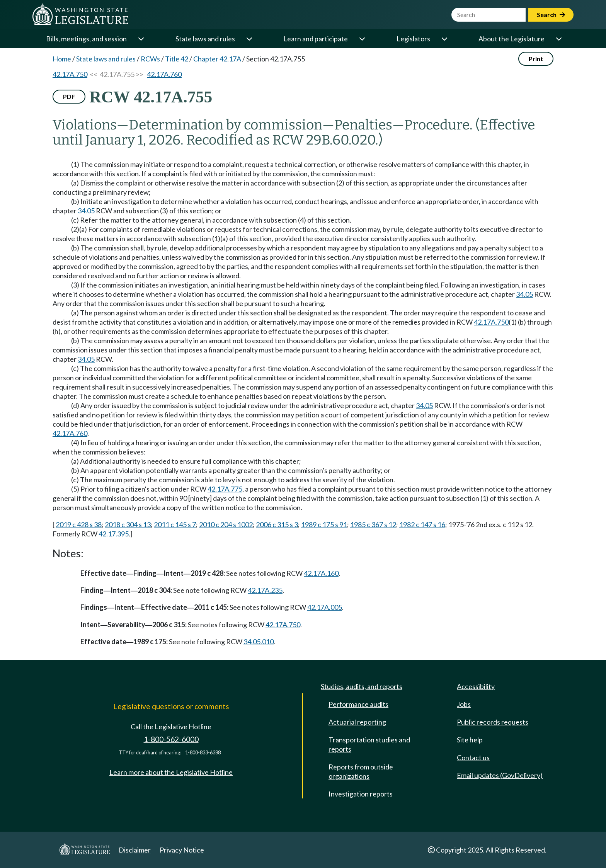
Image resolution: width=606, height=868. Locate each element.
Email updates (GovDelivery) (500, 775)
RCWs (150, 59)
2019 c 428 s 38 (79, 524)
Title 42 (177, 59)
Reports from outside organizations (361, 771)
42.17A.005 (325, 607)
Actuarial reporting (357, 722)
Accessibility (476, 686)
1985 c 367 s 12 (373, 524)
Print (536, 59)
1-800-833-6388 (203, 753)
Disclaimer (135, 850)
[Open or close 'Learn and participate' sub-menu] (362, 39)
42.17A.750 (70, 74)
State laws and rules (205, 39)
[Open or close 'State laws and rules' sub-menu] (249, 39)
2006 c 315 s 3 (277, 524)
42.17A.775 (225, 489)
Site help (470, 740)
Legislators (413, 39)
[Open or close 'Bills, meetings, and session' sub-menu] (141, 39)
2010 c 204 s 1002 (226, 524)
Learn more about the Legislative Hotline (171, 772)
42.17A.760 (164, 74)
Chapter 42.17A (217, 59)
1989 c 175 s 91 (324, 524)
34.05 (86, 211)
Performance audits (358, 704)
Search (551, 14)
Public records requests (493, 722)
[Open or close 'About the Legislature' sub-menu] (558, 39)
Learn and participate (316, 39)
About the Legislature (512, 39)
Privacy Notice (182, 850)
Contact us (473, 757)
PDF (69, 96)
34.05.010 (259, 642)
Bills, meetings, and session (86, 39)
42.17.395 (114, 534)
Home (62, 59)
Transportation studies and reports (369, 744)
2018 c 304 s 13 (128, 524)
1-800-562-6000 (171, 739)
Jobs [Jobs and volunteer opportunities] (464, 704)
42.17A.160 (321, 573)
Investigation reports (361, 794)
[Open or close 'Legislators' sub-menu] (444, 39)
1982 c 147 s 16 (422, 524)
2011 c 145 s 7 (175, 524)
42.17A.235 (265, 590)
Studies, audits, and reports (362, 686)
